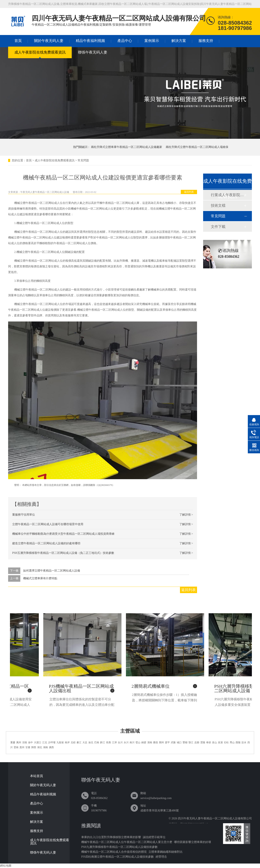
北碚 (73, 742)
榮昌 (156, 742)
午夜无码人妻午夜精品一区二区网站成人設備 (45, 192)
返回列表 (189, 192)
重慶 (13, 742)
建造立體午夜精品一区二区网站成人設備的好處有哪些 (46, 543)
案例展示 (152, 41)
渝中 (30, 742)
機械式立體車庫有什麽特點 (40, 578)
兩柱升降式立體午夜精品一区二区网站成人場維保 (197, 147)
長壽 (108, 742)
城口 (179, 742)
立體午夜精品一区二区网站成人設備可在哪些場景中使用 (48, 524)
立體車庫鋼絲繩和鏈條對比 (166, 852)
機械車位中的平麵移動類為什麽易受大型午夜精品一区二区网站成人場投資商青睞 (63, 534)
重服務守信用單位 (24, 515)
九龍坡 (60, 742)
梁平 (167, 742)
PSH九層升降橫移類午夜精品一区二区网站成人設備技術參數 (119, 847)
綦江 (79, 742)
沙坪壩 (52, 742)
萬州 (19, 742)
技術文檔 (218, 206)
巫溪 (220, 742)
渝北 (91, 742)
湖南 (45, 747)
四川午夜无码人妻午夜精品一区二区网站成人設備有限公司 (215, 818)
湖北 (40, 747)
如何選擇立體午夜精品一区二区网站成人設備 (52, 571)
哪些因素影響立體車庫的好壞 (193, 842)
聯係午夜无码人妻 (93, 52)
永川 (126, 742)
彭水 (244, 742)
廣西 (51, 747)
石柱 (226, 742)
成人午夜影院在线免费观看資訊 (40, 52)
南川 (132, 742)
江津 (114, 742)
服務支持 (206, 41)
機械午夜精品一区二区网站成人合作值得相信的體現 (114, 852)
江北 (45, 742)
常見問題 (83, 160)
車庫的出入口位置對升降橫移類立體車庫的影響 (111, 837)
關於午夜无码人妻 (49, 41)
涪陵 (25, 742)
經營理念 (161, 857)
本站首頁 (37, 776)
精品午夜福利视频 (90, 41)
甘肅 (28, 747)
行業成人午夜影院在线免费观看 (227, 195)
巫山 (214, 742)
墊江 (191, 742)
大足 (85, 742)
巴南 (97, 742)
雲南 (16, 747)
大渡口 (38, 742)
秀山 (232, 742)
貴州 (22, 747)
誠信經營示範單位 (154, 837)
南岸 (67, 742)
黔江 (103, 742)
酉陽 (238, 742)
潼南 (150, 742)
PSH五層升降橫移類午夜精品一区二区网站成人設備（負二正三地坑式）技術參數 (63, 553)
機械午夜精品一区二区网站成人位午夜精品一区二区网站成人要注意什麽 (127, 842)
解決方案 (179, 41)
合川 (120, 742)
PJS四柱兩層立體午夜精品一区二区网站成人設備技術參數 (118, 857)
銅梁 (144, 742)
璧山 (138, 742)
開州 (161, 742)
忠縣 (197, 742)
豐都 (185, 742)
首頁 (18, 41)
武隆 (173, 742)
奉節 (209, 742)
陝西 (34, 747)
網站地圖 (6, 866)
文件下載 (218, 227)
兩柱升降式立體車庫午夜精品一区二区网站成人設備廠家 (127, 147)
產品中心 (125, 41)
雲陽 (203, 742)
